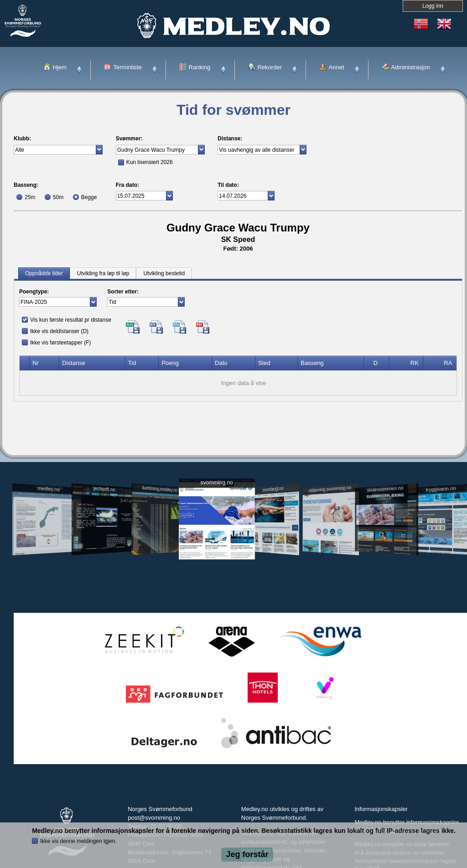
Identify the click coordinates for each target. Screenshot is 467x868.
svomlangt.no (273, 489)
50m (58, 197)
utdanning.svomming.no (330, 489)
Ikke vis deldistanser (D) (59, 331)
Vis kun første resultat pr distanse (71, 320)
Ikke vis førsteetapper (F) (60, 343)
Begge (89, 197)
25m (30, 197)
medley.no (48, 489)
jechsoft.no (104, 489)
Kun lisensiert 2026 (150, 162)
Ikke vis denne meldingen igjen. (78, 841)
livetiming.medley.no (160, 489)
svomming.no (216, 483)
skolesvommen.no (385, 489)
